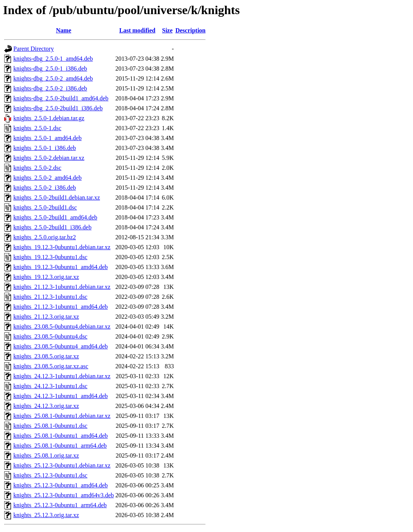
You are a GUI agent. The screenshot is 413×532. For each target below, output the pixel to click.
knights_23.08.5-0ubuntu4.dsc (50, 336)
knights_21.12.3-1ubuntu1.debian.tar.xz (62, 287)
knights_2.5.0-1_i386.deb (45, 148)
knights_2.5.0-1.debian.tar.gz (49, 118)
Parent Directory (34, 49)
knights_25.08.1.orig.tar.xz (46, 455)
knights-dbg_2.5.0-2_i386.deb (50, 88)
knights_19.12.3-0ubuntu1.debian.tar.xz (62, 247)
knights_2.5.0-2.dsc (37, 168)
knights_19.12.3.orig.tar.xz (46, 277)
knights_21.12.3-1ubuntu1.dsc (50, 297)
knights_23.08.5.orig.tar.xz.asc (51, 366)
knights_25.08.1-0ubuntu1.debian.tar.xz (62, 416)
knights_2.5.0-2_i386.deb (45, 188)
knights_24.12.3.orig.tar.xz (46, 406)
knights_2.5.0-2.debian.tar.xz (49, 158)
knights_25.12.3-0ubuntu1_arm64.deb (60, 505)
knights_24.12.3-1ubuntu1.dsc (50, 386)
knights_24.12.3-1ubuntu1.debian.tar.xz (62, 376)
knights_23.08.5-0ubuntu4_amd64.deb (61, 346)
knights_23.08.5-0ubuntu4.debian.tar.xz (62, 326)
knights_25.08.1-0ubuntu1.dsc (50, 426)
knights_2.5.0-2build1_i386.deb (52, 227)
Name (64, 30)
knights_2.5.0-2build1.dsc (45, 207)
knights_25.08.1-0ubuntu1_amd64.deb (61, 436)
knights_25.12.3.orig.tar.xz (46, 515)
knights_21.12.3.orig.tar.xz (46, 317)
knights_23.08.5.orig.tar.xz (46, 356)
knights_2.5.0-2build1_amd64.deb (55, 217)
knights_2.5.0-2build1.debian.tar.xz (57, 197)
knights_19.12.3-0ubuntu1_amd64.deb (61, 267)
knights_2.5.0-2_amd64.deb (47, 178)
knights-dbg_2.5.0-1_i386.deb (50, 69)
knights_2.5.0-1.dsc (37, 128)
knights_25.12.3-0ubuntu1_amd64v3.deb (64, 495)
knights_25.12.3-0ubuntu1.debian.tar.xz (62, 465)
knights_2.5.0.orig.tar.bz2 (45, 237)
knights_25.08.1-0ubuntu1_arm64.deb (60, 446)
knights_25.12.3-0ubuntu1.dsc (50, 475)
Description (190, 30)
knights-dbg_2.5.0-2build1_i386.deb (58, 108)
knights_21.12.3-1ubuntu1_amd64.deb (61, 307)
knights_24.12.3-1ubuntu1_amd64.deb (61, 396)
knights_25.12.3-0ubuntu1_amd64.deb (61, 485)
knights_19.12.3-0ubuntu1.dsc (50, 257)
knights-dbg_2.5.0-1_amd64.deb (53, 59)
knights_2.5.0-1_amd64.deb (47, 138)
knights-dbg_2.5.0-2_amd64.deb (53, 78)
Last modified (137, 30)
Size (167, 30)
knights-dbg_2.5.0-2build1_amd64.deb (61, 98)
